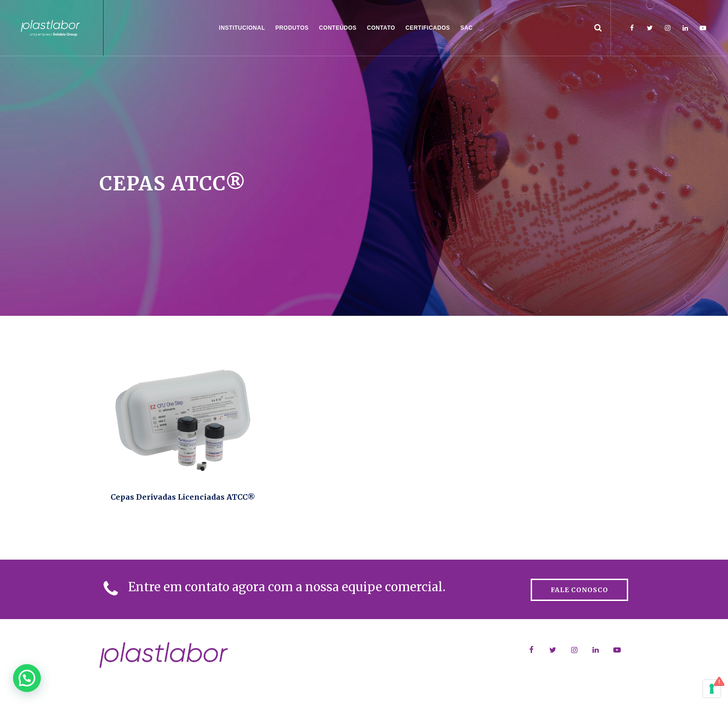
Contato (381, 28)
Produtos (292, 28)
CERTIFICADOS (428, 28)
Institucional (242, 28)
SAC (466, 28)
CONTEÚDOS (338, 28)
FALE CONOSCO (579, 590)
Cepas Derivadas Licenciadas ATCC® (183, 497)
